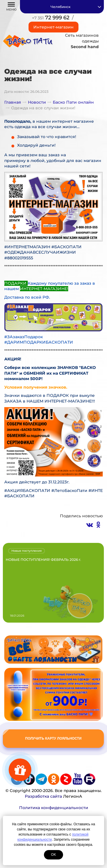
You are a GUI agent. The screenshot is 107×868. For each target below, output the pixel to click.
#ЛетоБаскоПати (69, 491)
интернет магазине (72, 121)
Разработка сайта (43, 796)
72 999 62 (51, 18)
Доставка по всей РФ (27, 297)
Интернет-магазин (53, 27)
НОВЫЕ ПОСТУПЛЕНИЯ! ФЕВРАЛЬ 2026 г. (43, 560)
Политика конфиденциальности (54, 808)
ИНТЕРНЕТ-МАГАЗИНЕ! (44, 289)
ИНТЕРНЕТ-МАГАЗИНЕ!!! (70, 401)
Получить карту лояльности (53, 738)
